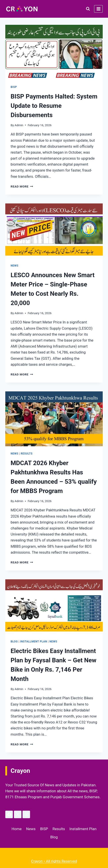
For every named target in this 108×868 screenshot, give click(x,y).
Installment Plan (34, 642)
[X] (18, 814)
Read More (22, 186)
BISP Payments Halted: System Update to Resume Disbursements (54, 106)
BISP (14, 87)
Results (27, 454)
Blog (14, 642)
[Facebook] (9, 814)
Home (17, 829)
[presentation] (54, 52)
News (14, 266)
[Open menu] (98, 9)
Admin (19, 125)
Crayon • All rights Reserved (54, 861)
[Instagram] (26, 814)
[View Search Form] (88, 9)
